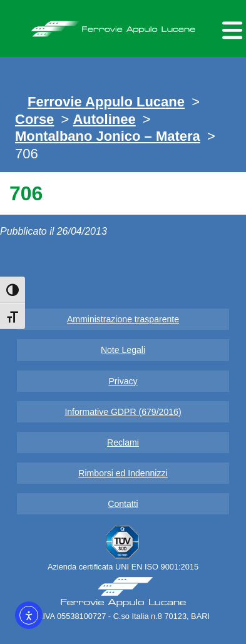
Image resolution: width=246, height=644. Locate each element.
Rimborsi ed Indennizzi (123, 473)
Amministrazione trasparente (123, 319)
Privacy (123, 381)
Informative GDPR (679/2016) (123, 412)
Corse (34, 119)
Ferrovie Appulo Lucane (123, 26)
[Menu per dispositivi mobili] (230, 28)
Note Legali (123, 350)
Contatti (123, 504)
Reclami (123, 442)
